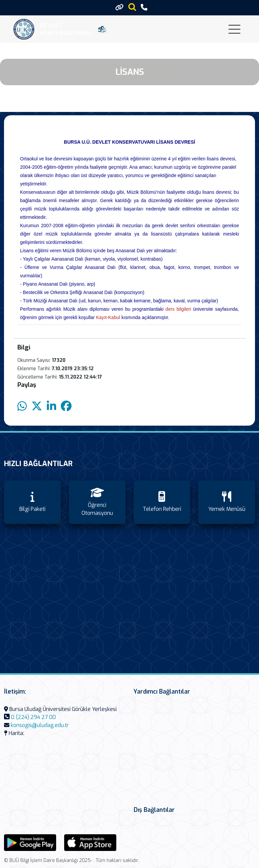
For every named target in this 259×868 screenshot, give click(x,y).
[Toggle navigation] (234, 29)
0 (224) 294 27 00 (33, 717)
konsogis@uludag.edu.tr (40, 725)
